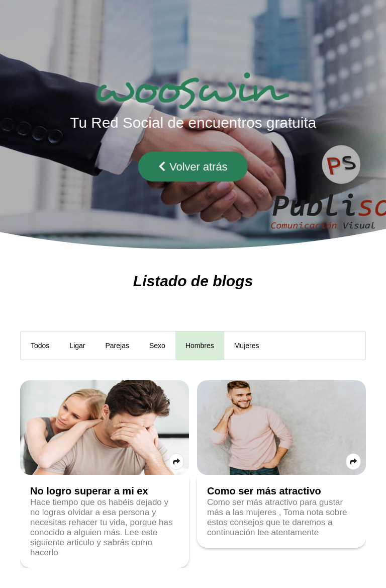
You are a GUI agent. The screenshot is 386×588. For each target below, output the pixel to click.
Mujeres (247, 346)
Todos (40, 346)
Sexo (157, 346)
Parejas (117, 346)
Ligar (77, 346)
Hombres (200, 346)
